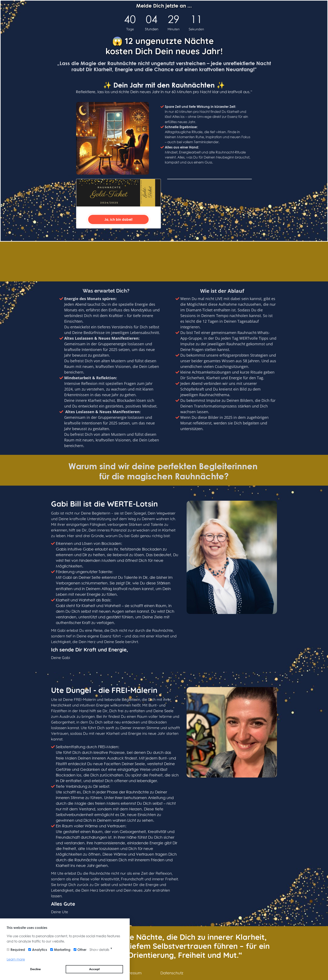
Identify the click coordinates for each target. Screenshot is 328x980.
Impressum (132, 973)
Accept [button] (94, 969)
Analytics (40, 950)
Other (82, 950)
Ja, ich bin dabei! (119, 219)
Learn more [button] (16, 959)
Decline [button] (35, 969)
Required (18, 950)
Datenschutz (172, 973)
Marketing (62, 950)
